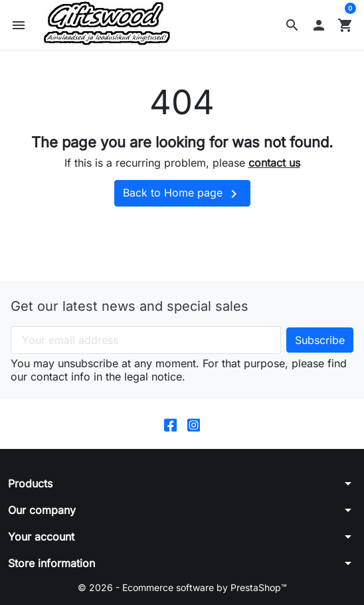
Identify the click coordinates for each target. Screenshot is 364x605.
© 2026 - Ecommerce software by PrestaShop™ (182, 587)
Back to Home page (182, 194)
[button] (292, 25)
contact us (274, 163)
